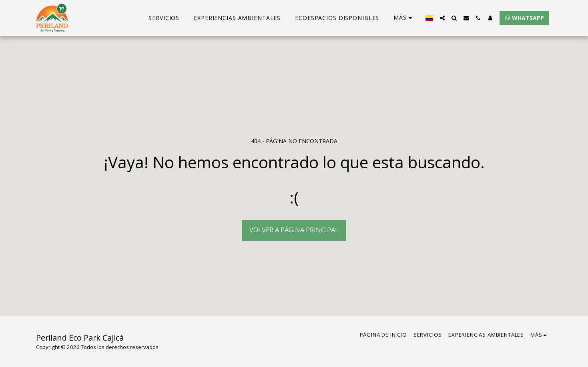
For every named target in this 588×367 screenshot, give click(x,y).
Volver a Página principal (294, 230)
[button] (442, 18)
